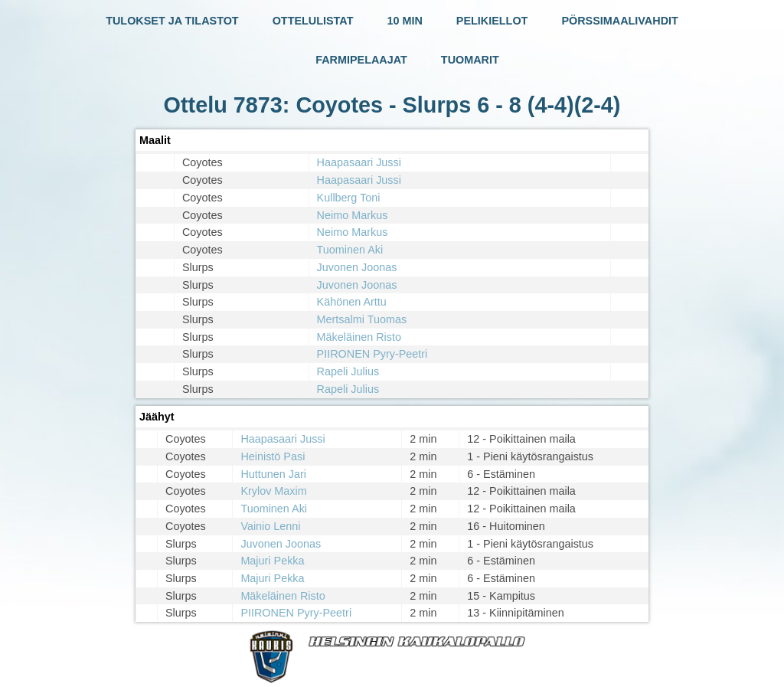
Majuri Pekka (272, 561)
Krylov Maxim (273, 491)
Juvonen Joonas (357, 267)
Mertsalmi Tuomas (362, 319)
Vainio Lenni (270, 526)
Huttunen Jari (273, 474)
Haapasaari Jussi (359, 162)
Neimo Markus (353, 215)
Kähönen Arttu (352, 302)
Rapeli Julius (348, 371)
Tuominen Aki (350, 250)
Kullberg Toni (349, 198)
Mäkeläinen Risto (359, 337)
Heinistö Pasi (273, 456)
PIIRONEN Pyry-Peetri (372, 354)
